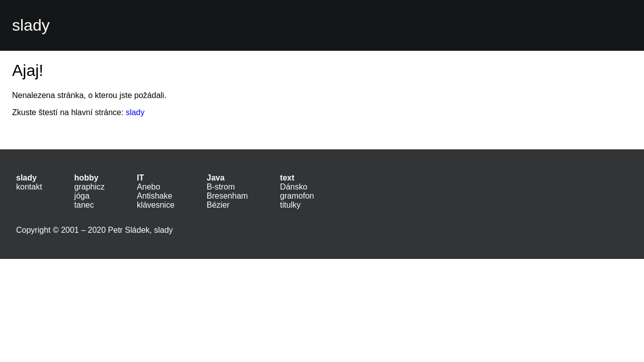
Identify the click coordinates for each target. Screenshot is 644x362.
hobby (87, 178)
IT (140, 178)
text (287, 178)
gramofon (297, 196)
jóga (82, 196)
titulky (291, 205)
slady (31, 25)
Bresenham (227, 196)
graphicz (90, 187)
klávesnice (156, 205)
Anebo (148, 187)
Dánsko (294, 187)
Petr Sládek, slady (141, 230)
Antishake (154, 196)
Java (216, 178)
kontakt (29, 187)
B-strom (221, 187)
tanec (84, 205)
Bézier (218, 205)
